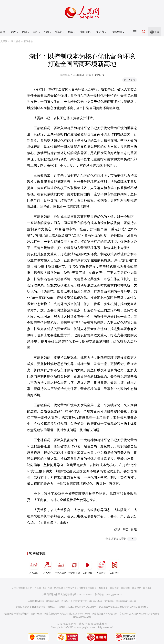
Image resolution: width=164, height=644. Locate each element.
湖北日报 (99, 75)
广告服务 (70, 588)
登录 (157, 32)
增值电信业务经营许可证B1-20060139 (77, 607)
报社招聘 (48, 588)
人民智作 (114, 567)
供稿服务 (92, 588)
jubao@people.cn (114, 595)
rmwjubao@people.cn (126, 601)
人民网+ (47, 567)
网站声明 (114, 588)
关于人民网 (35, 588)
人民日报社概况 (20, 588)
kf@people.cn (53, 601)
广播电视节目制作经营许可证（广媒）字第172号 (124, 607)
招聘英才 (59, 588)
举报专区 (86, 32)
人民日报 (34, 567)
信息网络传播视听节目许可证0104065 (23, 614)
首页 (3, 32)
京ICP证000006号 (138, 614)
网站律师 (125, 588)
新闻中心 (28, 41)
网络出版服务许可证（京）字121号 (110, 614)
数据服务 (103, 588)
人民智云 (101, 567)
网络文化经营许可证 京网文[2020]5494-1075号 (67, 614)
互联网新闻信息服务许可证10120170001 (36, 607)
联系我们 (148, 588)
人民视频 (88, 567)
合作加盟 (81, 588)
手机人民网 (61, 567)
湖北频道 (16, 41)
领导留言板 (74, 567)
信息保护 (137, 588)
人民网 (4, 41)
